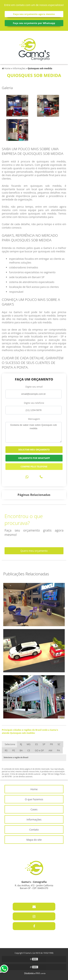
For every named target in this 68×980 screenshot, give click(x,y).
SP (44, 744)
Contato (34, 830)
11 (23, 894)
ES (36, 744)
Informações (34, 819)
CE (29, 750)
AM (50, 750)
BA (21, 750)
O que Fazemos (34, 799)
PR (51, 744)
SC (59, 744)
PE (14, 750)
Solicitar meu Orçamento (34, 450)
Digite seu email (34, 387)
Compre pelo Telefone (34, 467)
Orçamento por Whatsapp (34, 458)
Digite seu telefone (34, 403)
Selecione (10, 744)
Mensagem (34, 419)
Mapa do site (34, 840)
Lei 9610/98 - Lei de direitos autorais (17, 777)
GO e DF (39, 750)
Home (34, 789)
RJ (21, 744)
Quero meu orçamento (34, 551)
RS (6, 750)
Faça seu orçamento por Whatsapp (34, 23)
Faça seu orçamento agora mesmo (34, 14)
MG (29, 744)
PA (58, 750)
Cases (34, 809)
